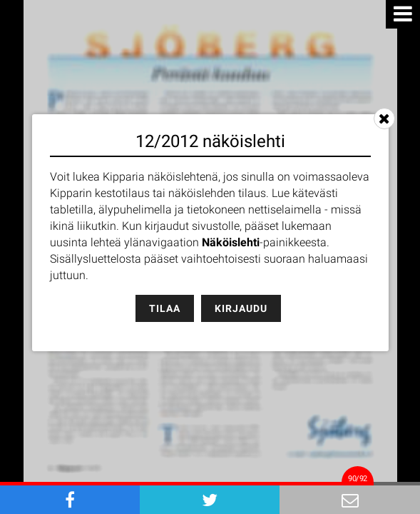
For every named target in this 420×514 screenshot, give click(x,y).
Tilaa (165, 308)
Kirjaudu (241, 308)
